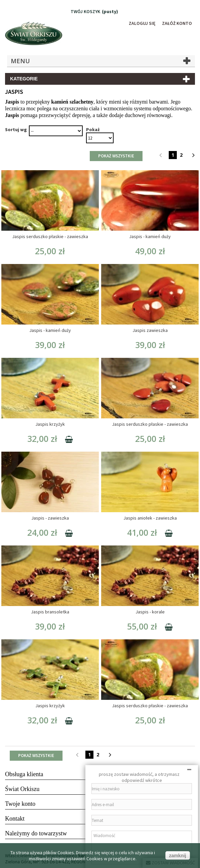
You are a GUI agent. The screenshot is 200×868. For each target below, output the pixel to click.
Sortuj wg (16, 129)
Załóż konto (177, 23)
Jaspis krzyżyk (50, 424)
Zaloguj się (142, 23)
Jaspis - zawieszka (50, 518)
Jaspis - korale (150, 612)
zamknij (178, 856)
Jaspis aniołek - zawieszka (150, 518)
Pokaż (93, 129)
